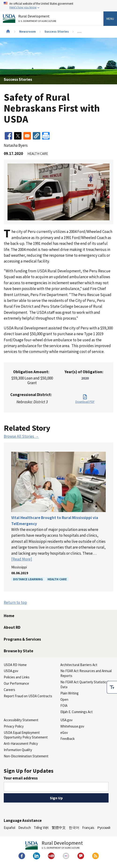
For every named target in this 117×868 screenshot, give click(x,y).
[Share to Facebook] (8, 136)
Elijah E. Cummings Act (77, 712)
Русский (104, 828)
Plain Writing (69, 693)
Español (9, 828)
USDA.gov (11, 671)
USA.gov (66, 720)
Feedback (68, 739)
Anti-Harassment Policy (21, 743)
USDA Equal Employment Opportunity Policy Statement (26, 735)
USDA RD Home (15, 665)
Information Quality (18, 750)
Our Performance (16, 683)
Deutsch (25, 828)
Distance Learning (28, 579)
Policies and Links (17, 677)
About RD (12, 627)
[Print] (46, 136)
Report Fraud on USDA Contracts (28, 696)
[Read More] (22, 559)
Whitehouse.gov (72, 726)
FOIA (64, 706)
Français (88, 828)
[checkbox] (112, 687)
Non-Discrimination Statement (26, 756)
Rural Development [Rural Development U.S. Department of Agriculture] (38, 19)
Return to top (15, 602)
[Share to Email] (27, 136)
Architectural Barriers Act (79, 665)
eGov (64, 733)
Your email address (21, 778)
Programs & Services (22, 639)
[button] (37, 136)
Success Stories (57, 31)
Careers (9, 690)
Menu (110, 19)
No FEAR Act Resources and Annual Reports (86, 673)
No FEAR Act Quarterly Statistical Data (84, 684)
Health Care (57, 579)
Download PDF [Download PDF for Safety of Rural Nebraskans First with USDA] (85, 402)
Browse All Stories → (21, 436)
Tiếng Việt (41, 828)
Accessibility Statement (21, 720)
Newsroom (27, 31)
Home (9, 616)
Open (64, 699)
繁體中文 (59, 828)
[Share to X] (18, 136)
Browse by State (18, 651)
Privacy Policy (14, 726)
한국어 (74, 828)
